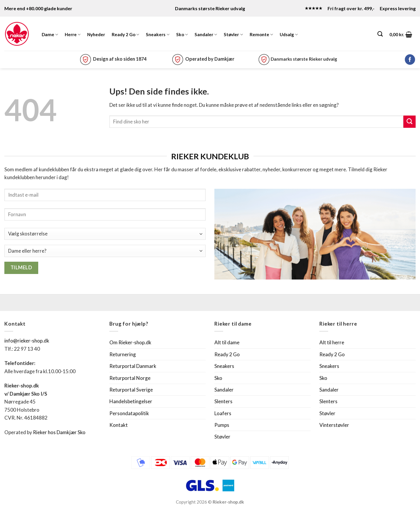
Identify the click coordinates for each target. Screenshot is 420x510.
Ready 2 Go (125, 35)
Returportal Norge (130, 378)
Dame (50, 35)
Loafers (223, 413)
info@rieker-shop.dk (27, 341)
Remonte (261, 35)
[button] (401, 34)
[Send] (409, 122)
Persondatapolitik (129, 413)
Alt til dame (227, 342)
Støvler (233, 35)
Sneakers (157, 35)
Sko (182, 35)
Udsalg (289, 35)
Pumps (222, 425)
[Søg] (380, 34)
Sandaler (206, 35)
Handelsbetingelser (131, 401)
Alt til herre (332, 342)
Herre (73, 35)
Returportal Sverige (131, 390)
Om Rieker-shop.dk (130, 342)
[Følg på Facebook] (410, 60)
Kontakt (119, 425)
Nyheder (96, 34)
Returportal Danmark (133, 366)
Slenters (223, 401)
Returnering (123, 354)
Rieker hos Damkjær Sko (60, 432)
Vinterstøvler (334, 425)
